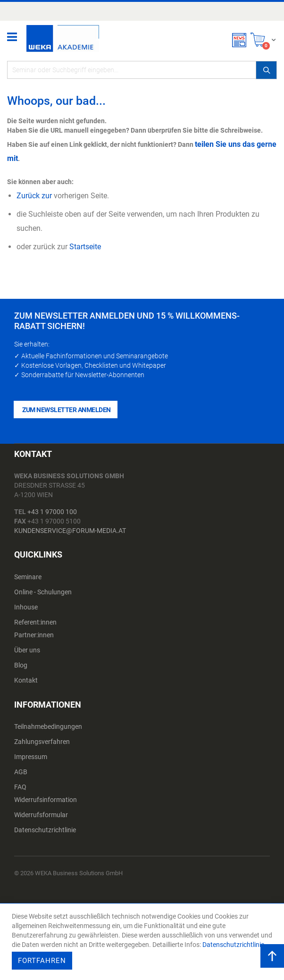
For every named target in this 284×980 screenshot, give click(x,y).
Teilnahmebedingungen (48, 727)
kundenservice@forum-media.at (70, 531)
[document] (143, 942)
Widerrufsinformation (46, 800)
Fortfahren (42, 961)
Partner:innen (34, 635)
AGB (21, 772)
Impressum (31, 757)
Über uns (27, 650)
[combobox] (142, 70)
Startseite (85, 247)
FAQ (20, 787)
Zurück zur (34, 196)
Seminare (28, 577)
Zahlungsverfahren (42, 742)
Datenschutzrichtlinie (45, 830)
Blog (21, 665)
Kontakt (26, 680)
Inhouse (26, 607)
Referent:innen (35, 622)
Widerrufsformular (41, 815)
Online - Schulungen (43, 592)
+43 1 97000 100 (52, 512)
